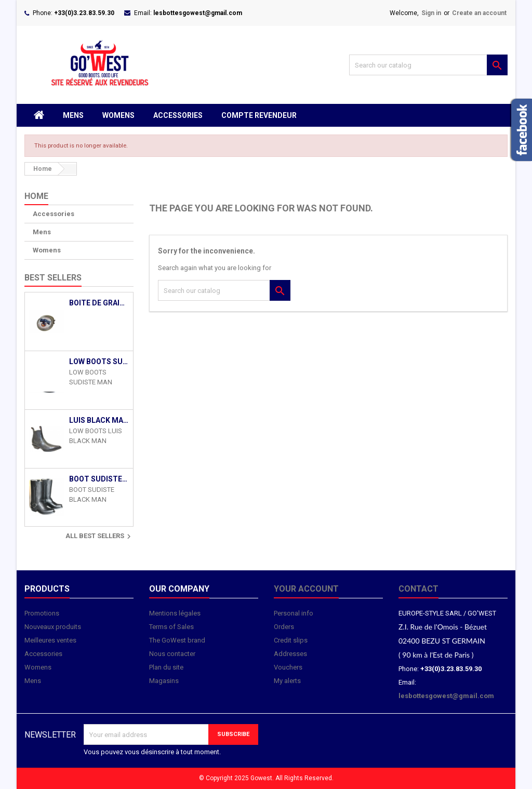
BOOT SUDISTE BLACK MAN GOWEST (99, 479)
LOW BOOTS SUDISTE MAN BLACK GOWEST (99, 362)
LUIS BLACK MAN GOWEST (99, 420)
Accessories (178, 115)
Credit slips (291, 640)
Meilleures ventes (50, 640)
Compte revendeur (259, 115)
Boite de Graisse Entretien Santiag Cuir (99, 303)
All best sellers (99, 537)
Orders (284, 627)
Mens (73, 115)
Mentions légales (175, 613)
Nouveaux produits (53, 627)
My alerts (287, 681)
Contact (418, 589)
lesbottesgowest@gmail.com (198, 13)
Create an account (479, 13)
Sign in (431, 13)
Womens (118, 115)
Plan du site (166, 667)
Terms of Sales (171, 627)
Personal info (294, 613)
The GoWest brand (177, 640)
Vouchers (288, 667)
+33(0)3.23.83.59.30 (84, 13)
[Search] (428, 65)
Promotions (42, 613)
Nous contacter (172, 654)
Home (36, 196)
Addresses (290, 654)
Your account (306, 589)
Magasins (164, 681)
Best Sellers (53, 278)
